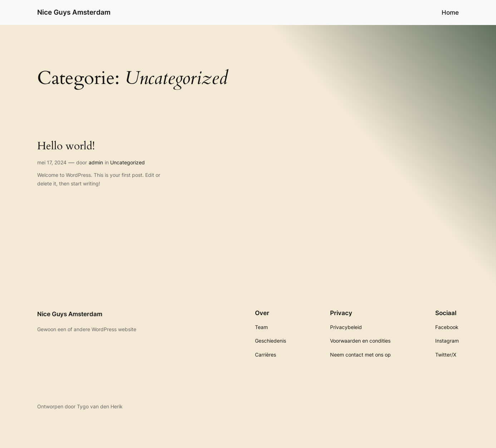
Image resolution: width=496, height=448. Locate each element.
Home (450, 13)
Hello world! (66, 146)
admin (96, 162)
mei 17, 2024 (52, 162)
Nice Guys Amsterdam (74, 12)
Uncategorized (127, 162)
